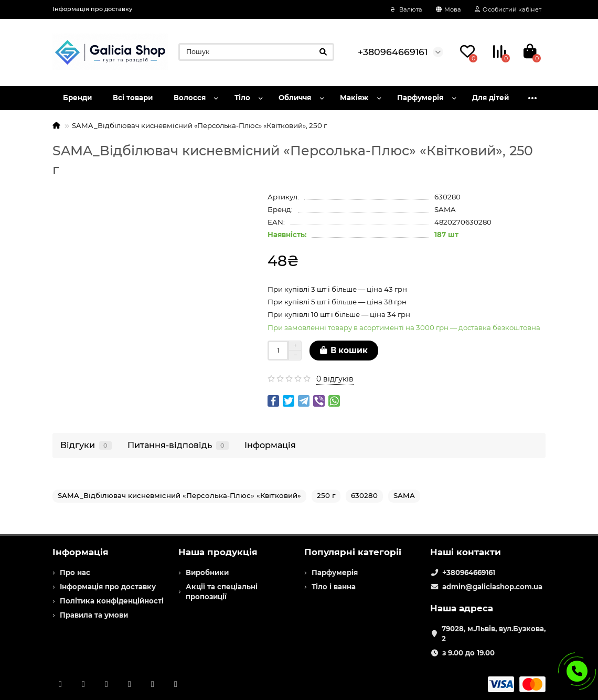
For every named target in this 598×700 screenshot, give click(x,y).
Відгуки (86, 445)
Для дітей (490, 98)
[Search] (256, 52)
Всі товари (133, 98)
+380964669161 (469, 572)
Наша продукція (218, 552)
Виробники (207, 572)
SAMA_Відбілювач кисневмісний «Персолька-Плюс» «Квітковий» (179, 495)
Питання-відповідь (178, 445)
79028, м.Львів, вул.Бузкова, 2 (494, 634)
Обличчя (295, 98)
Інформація (270, 445)
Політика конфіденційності (112, 601)
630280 (364, 495)
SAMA (445, 209)
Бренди (77, 98)
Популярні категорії (353, 552)
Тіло (242, 98)
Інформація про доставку (92, 9)
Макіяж (354, 98)
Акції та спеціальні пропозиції (222, 592)
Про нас (75, 572)
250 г (326, 495)
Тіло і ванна (334, 587)
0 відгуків (335, 379)
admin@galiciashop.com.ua (492, 587)
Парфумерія (420, 98)
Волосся (190, 98)
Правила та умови (94, 615)
